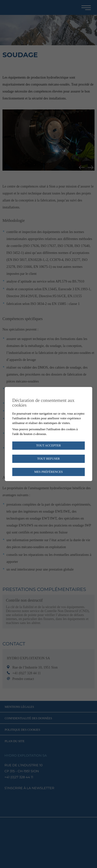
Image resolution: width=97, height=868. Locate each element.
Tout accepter (48, 445)
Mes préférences (48, 472)
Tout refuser (48, 459)
